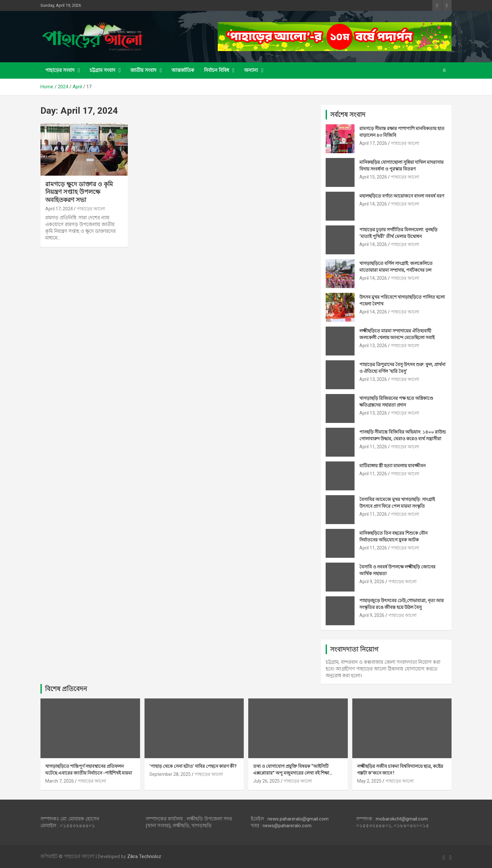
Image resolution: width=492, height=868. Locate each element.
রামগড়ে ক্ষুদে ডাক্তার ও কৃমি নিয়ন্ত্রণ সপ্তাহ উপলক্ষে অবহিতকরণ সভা (79, 192)
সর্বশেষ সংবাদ (348, 115)
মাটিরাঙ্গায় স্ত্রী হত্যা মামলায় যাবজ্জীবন (392, 466)
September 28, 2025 (170, 774)
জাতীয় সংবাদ (143, 70)
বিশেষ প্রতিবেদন (66, 689)
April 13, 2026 (373, 346)
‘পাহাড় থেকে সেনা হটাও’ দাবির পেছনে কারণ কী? (193, 766)
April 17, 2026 (373, 143)
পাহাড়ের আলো (91, 209)
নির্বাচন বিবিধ (216, 70)
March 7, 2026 (60, 781)
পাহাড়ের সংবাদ (60, 70)
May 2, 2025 (369, 781)
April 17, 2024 (59, 209)
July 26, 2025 (266, 781)
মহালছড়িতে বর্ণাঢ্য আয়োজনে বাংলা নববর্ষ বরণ (402, 196)
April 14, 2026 (373, 204)
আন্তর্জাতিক (183, 70)
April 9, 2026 (372, 582)
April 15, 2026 (373, 177)
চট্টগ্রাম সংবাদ (102, 70)
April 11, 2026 (373, 447)
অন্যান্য (251, 70)
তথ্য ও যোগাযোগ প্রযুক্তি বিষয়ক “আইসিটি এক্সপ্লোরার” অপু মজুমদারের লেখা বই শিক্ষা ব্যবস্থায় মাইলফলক (291, 773)
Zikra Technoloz (144, 856)
